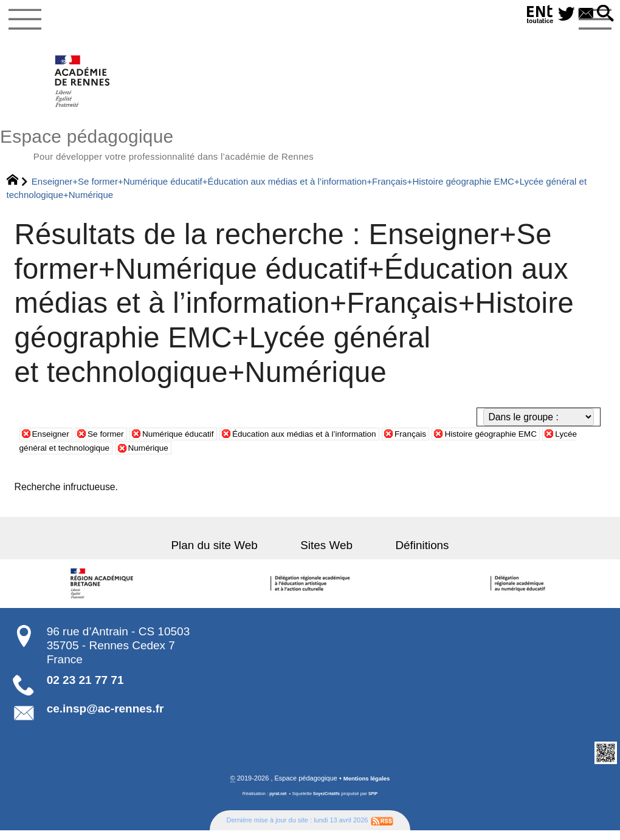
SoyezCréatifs (327, 803)
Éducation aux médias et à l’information (339, 442)
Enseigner (54, 442)
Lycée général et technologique (125, 456)
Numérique (233, 456)
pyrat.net (275, 803)
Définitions (405, 554)
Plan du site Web (231, 554)
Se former (115, 442)
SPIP (377, 803)
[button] (604, 14)
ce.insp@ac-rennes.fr (105, 718)
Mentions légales (367, 788)
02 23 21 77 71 (85, 688)
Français (459, 442)
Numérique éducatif (195, 442)
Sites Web (326, 554)
